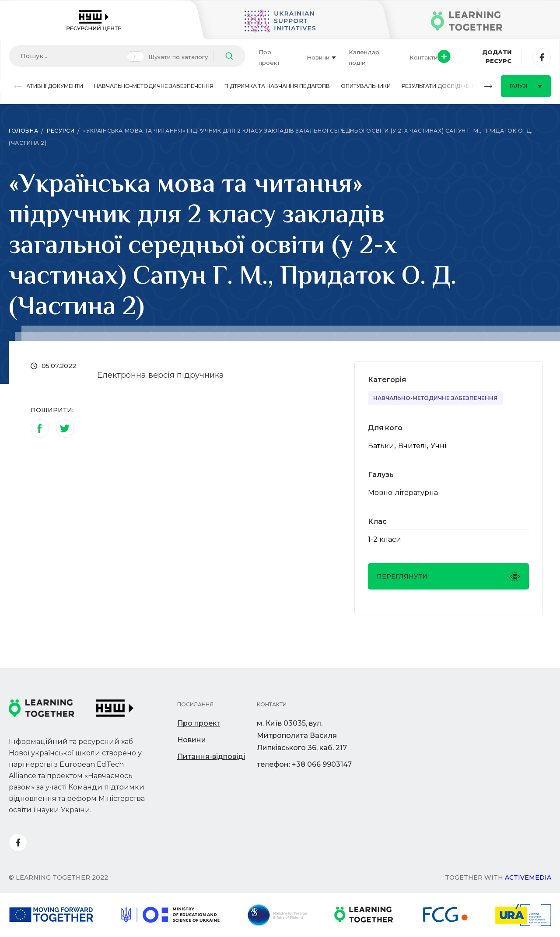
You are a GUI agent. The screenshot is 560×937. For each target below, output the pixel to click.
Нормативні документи (46, 86)
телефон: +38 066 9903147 (304, 764)
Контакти (423, 57)
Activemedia (528, 877)
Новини (321, 57)
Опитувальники (366, 86)
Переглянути (448, 576)
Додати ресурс (474, 56)
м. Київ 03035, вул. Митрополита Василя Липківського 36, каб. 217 (302, 735)
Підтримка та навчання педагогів (277, 86)
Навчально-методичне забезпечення (154, 86)
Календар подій (364, 57)
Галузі (526, 86)
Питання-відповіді (211, 756)
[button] (18, 86)
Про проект (269, 57)
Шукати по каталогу (178, 57)
